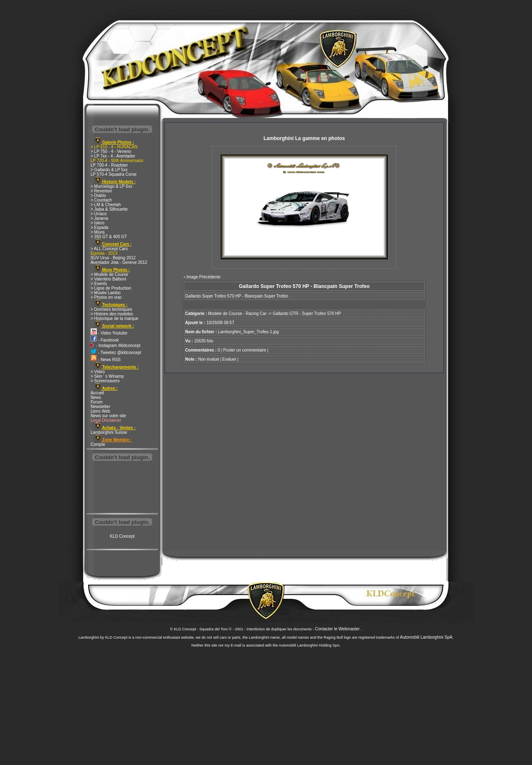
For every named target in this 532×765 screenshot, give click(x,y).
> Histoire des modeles (112, 314)
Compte (98, 444)
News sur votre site (108, 416)
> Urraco (99, 214)
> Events (99, 284)
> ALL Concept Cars (109, 249)
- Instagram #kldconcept (116, 346)
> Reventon (101, 191)
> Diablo (98, 196)
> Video (98, 372)
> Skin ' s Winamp (107, 376)
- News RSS (106, 360)
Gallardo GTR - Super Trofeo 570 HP (307, 314)
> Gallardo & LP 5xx (109, 170)
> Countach (101, 200)
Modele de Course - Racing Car (238, 314)
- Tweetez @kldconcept (116, 353)
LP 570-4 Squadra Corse (113, 174)
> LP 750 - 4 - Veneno (111, 151)
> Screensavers (105, 381)
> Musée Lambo (106, 293)
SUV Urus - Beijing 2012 (113, 258)
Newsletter (100, 407)
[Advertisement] (122, 488)
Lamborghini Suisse (109, 432)
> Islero (97, 223)
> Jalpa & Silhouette (109, 209)
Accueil (97, 393)
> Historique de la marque (115, 319)
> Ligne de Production (111, 288)
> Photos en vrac (106, 297)
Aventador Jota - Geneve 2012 (119, 262)
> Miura (98, 232)
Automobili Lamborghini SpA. (427, 637)
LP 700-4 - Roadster (109, 165)
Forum (97, 402)
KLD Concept (122, 536)
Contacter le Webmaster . (339, 629)
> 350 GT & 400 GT (109, 237)
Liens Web (100, 411)
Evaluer (229, 359)
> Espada (100, 228)
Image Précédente (204, 277)
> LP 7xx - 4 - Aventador (113, 156)
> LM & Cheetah (106, 205)
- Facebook (105, 340)
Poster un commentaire (245, 350)
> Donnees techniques (111, 309)
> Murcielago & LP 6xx (111, 186)
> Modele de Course (109, 274)
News (96, 397)
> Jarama (99, 218)
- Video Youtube (109, 333)
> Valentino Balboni (108, 279)
